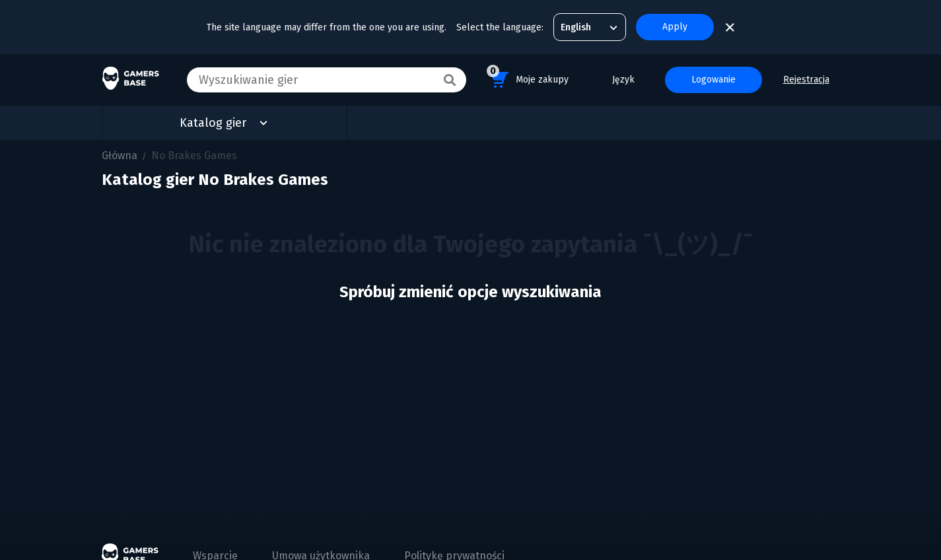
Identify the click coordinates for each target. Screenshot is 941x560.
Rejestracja (806, 80)
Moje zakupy (528, 78)
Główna (120, 156)
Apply (675, 27)
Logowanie (714, 80)
